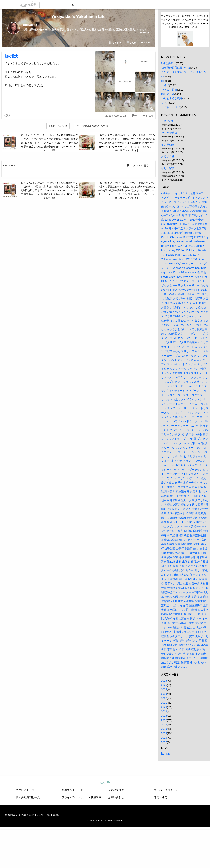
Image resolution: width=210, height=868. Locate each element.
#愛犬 (7, 116)
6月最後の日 (169, 63)
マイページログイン (166, 790)
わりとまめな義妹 (172, 98)
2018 (164, 716)
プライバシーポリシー (75, 797)
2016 (164, 724)
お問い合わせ (116, 797)
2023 (164, 694)
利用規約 (96, 797)
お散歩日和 (168, 156)
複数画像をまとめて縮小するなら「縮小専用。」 (34, 815)
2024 (164, 689)
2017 (164, 720)
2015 (164, 729)
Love (131, 43)
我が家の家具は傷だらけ (176, 68)
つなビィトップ (25, 790)
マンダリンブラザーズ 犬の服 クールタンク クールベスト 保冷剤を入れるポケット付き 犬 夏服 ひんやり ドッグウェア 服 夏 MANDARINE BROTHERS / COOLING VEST (185, 22)
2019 (164, 711)
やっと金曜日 (169, 133)
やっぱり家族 (169, 90)
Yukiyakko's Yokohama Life (78, 17)
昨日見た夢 (168, 94)
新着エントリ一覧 (72, 790)
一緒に (165, 85)
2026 (164, 681)
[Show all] (144, 33)
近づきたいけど (170, 107)
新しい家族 (168, 168)
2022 (164, 698)
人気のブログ (116, 790)
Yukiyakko (30, 25)
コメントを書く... (139, 166)
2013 (164, 738)
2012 (164, 742)
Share (145, 43)
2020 (164, 707)
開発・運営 (161, 797)
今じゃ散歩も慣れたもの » (92, 126)
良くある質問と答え (28, 797)
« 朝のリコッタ (58, 126)
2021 (164, 703)
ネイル (165, 103)
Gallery (115, 43)
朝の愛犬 (11, 56)
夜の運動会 (168, 145)
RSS (166, 754)
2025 (164, 685)
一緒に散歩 (168, 121)
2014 (164, 733)
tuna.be (105, 782)
